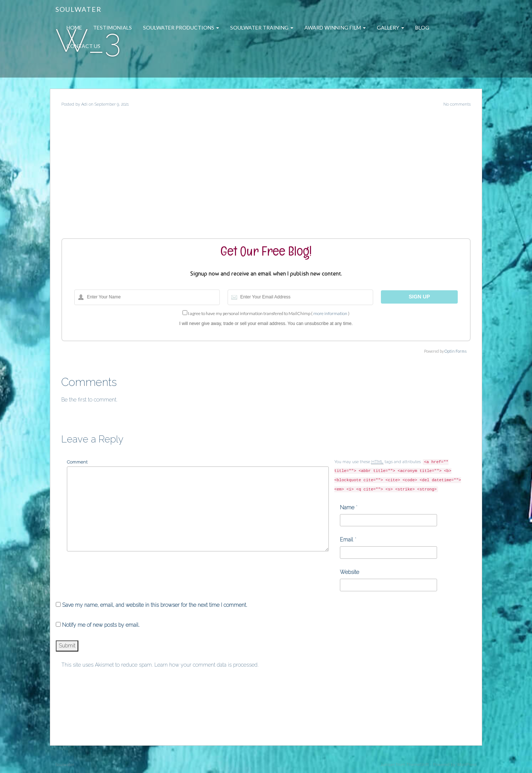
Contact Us (83, 46)
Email (347, 540)
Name (347, 507)
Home (74, 28)
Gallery (391, 28)
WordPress (467, 765)
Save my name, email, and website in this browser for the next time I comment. (155, 605)
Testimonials (112, 28)
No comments (457, 104)
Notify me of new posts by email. (101, 625)
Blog (422, 28)
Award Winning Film (335, 28)
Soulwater (79, 9)
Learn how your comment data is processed (206, 665)
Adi (84, 104)
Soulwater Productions (181, 28)
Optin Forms (456, 351)
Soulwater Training (262, 28)
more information (330, 313)
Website (349, 572)
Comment (77, 462)
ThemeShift (418, 765)
